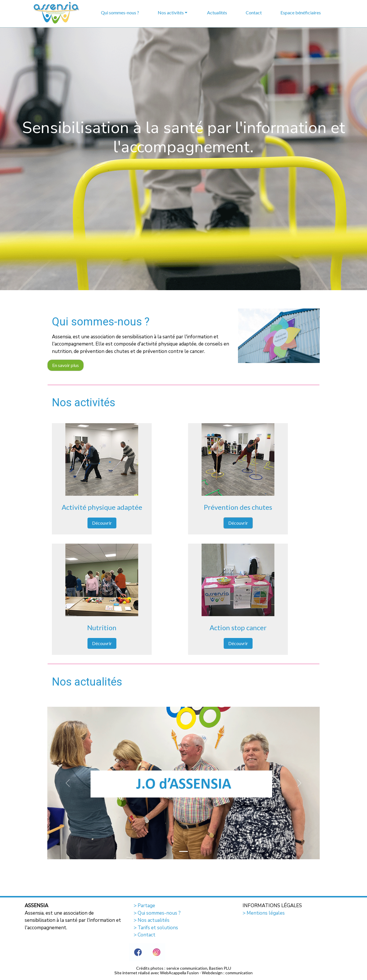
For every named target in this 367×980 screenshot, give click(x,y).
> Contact (145, 935)
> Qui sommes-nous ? (157, 913)
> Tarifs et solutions (156, 928)
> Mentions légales (264, 913)
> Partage (144, 906)
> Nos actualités (152, 920)
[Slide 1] (183, 851)
